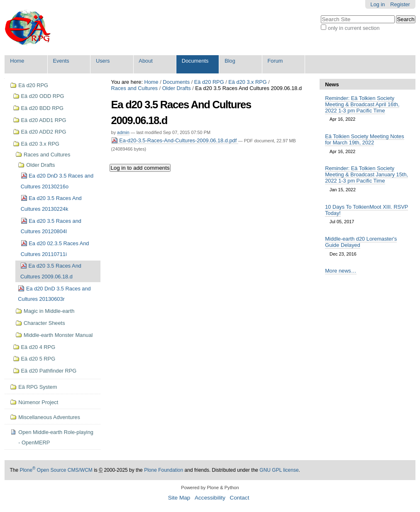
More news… (341, 271)
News (332, 84)
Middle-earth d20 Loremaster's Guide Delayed (361, 242)
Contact (240, 498)
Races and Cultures (134, 88)
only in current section (354, 28)
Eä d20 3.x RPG (247, 82)
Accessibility (210, 498)
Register (400, 4)
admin (123, 132)
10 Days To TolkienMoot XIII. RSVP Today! (366, 210)
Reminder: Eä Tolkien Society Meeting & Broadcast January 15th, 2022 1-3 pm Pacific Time (366, 174)
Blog (230, 61)
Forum (275, 61)
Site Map (179, 498)
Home (17, 61)
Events (61, 61)
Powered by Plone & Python (210, 488)
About (145, 61)
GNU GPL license (279, 470)
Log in (378, 4)
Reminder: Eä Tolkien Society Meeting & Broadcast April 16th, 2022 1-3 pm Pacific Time (362, 104)
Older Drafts (177, 88)
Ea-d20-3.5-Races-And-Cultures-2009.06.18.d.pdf (175, 140)
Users (103, 61)
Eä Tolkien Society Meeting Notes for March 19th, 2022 (364, 139)
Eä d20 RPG (209, 82)
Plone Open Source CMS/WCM (56, 470)
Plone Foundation (164, 470)
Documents (195, 61)
